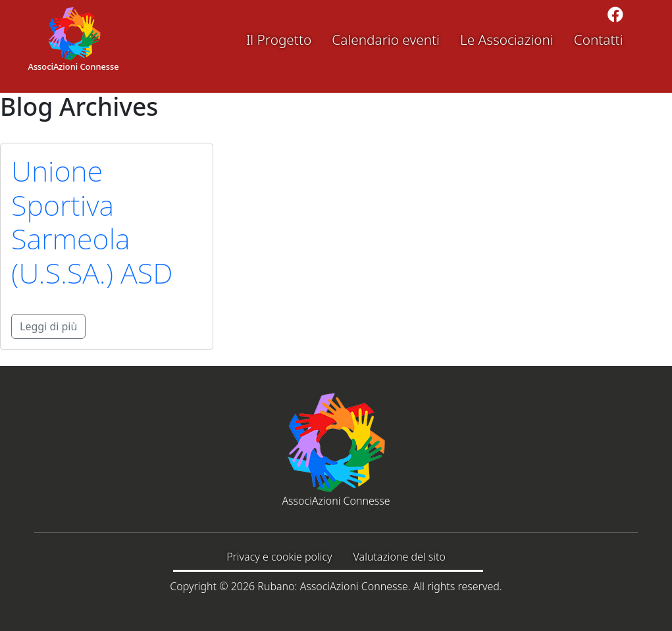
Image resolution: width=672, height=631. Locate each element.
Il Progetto (279, 39)
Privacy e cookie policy (279, 557)
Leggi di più (48, 326)
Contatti (599, 39)
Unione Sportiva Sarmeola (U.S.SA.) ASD (92, 222)
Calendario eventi (386, 39)
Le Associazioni (507, 39)
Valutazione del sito (400, 557)
